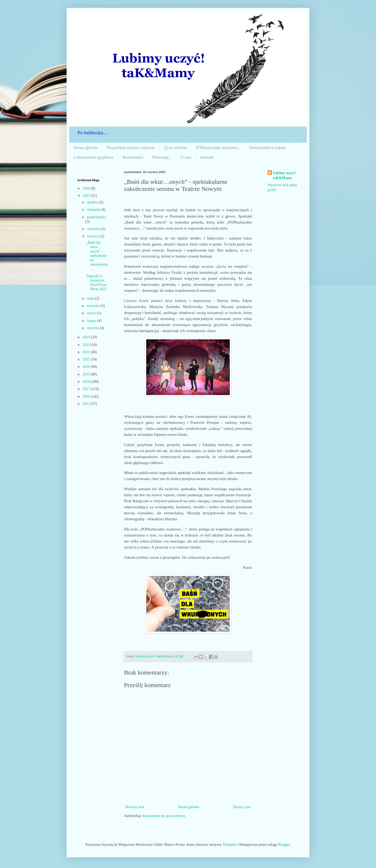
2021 (87, 359)
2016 (87, 396)
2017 (87, 389)
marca (92, 313)
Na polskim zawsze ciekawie (131, 148)
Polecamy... (162, 157)
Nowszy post (135, 807)
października (96, 217)
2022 (87, 352)
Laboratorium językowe (94, 157)
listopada (94, 210)
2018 (87, 382)
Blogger (284, 845)
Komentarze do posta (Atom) (164, 816)
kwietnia (94, 306)
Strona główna (86, 148)
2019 (87, 374)
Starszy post (242, 807)
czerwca (93, 236)
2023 (87, 345)
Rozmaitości (133, 157)
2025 (87, 196)
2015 (87, 404)
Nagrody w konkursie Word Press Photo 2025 (96, 282)
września (94, 229)
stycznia (93, 328)
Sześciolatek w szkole (267, 148)
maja (91, 298)
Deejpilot (230, 845)
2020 (87, 367)
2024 (87, 337)
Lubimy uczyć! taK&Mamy (284, 176)
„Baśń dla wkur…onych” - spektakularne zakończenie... (97, 256)
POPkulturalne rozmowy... (218, 148)
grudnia (93, 202)
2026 (87, 188)
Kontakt (207, 157)
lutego (92, 321)
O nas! (186, 157)
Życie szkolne (175, 148)
